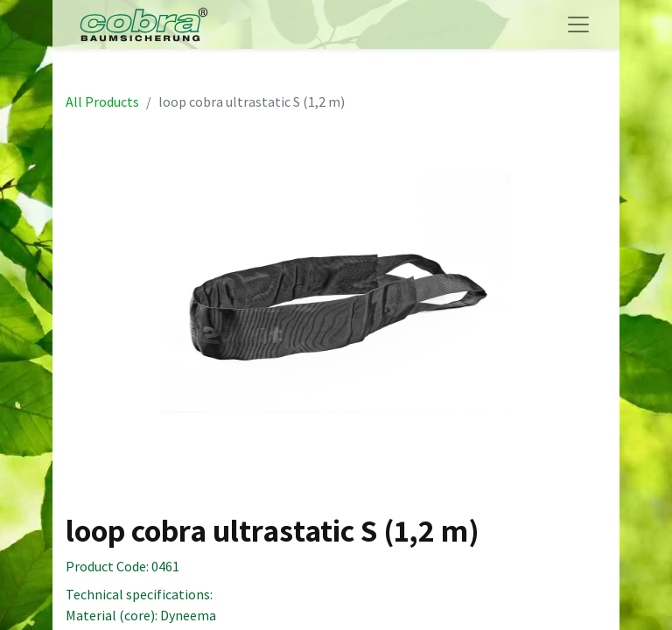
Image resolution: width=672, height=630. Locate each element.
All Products (102, 101)
